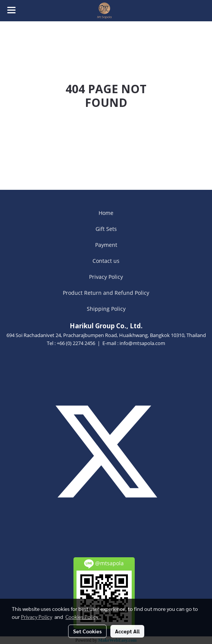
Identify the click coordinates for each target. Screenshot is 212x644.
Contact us (106, 261)
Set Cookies (87, 631)
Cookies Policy (82, 617)
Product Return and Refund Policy (106, 293)
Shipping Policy (106, 309)
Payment (106, 245)
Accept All (127, 631)
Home (106, 213)
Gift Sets (106, 229)
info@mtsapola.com (142, 343)
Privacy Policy (106, 277)
